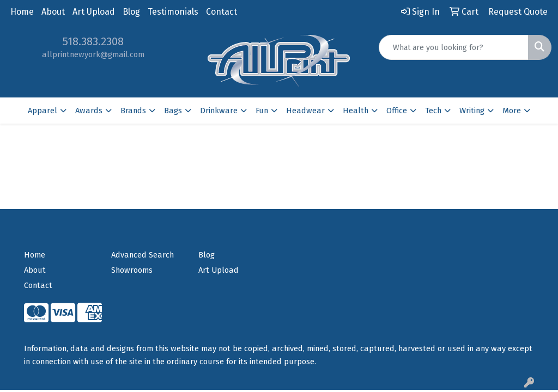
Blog (131, 12)
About (53, 12)
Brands (133, 111)
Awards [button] (89, 111)
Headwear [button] (305, 111)
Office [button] (397, 111)
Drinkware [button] (219, 111)
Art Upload (94, 12)
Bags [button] (173, 111)
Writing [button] (472, 111)
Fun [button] (262, 111)
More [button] (512, 111)
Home (22, 12)
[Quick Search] (454, 47)
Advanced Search (142, 255)
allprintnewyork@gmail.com (93, 54)
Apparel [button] (43, 111)
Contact (222, 12)
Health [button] (356, 111)
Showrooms (132, 270)
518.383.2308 (93, 41)
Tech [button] (433, 111)
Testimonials (173, 12)
